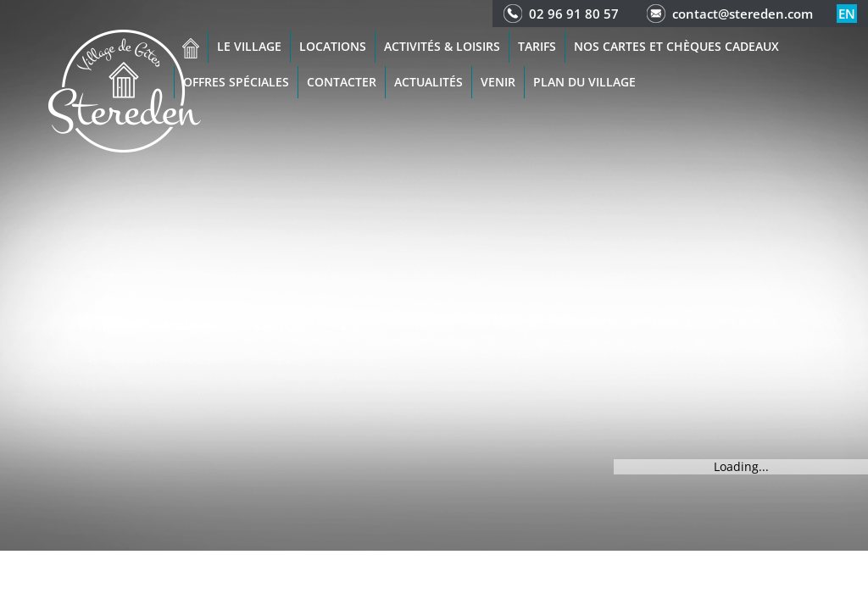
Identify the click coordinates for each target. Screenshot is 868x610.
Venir (498, 82)
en (847, 14)
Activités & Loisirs (442, 46)
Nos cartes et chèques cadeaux (676, 46)
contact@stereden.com (743, 14)
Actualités (428, 82)
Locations (333, 46)
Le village (249, 46)
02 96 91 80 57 (574, 14)
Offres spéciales (236, 82)
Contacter (342, 82)
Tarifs (537, 46)
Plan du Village (584, 82)
